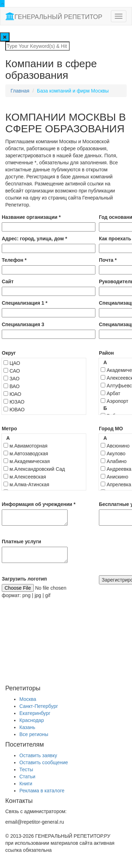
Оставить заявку (38, 755)
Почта (108, 260)
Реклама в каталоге (42, 791)
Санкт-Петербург (39, 706)
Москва (28, 699)
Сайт (8, 281)
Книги (26, 784)
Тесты (26, 769)
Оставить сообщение (44, 762)
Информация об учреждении (39, 504)
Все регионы (34, 734)
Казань (27, 727)
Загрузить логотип (24, 579)
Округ (9, 353)
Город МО (111, 429)
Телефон (14, 260)
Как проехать (115, 239)
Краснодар (32, 720)
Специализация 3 (23, 324)
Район (106, 353)
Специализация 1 (25, 303)
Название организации (31, 217)
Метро (9, 429)
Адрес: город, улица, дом (34, 239)
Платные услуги (21, 541)
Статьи (27, 777)
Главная (20, 91)
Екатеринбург (35, 713)
